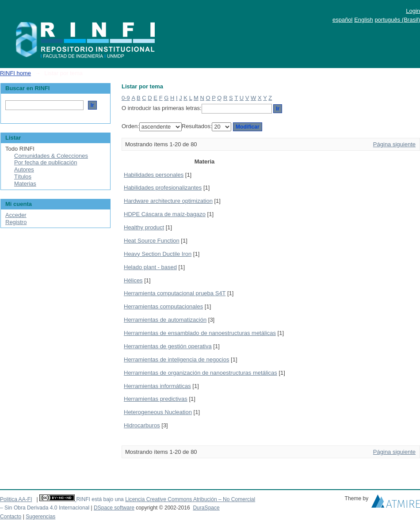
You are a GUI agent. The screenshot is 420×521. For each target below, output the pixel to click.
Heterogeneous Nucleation (158, 412)
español (343, 20)
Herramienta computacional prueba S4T (175, 293)
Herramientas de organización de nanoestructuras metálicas (200, 373)
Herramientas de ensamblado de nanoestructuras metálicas (200, 333)
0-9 (126, 98)
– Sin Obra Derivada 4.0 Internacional (45, 508)
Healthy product (144, 227)
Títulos (23, 177)
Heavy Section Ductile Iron (158, 254)
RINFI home (15, 73)
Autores (24, 169)
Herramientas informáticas (157, 386)
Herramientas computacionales (163, 306)
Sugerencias (40, 517)
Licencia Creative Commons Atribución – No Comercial (190, 499)
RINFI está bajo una (100, 499)
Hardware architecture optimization (168, 201)
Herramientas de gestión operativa (168, 346)
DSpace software (114, 508)
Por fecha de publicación (46, 162)
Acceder (16, 215)
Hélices (133, 280)
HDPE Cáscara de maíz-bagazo (165, 214)
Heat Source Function (152, 241)
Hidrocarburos (142, 425)
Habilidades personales (154, 175)
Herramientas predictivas (156, 399)
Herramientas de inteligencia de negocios (176, 359)
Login (413, 11)
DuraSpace (206, 508)
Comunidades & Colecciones (51, 156)
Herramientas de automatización (165, 320)
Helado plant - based (150, 267)
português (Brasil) (397, 20)
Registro (16, 222)
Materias (25, 184)
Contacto (11, 517)
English (364, 20)
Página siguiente (394, 144)
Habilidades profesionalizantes (163, 188)
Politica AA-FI (16, 499)
